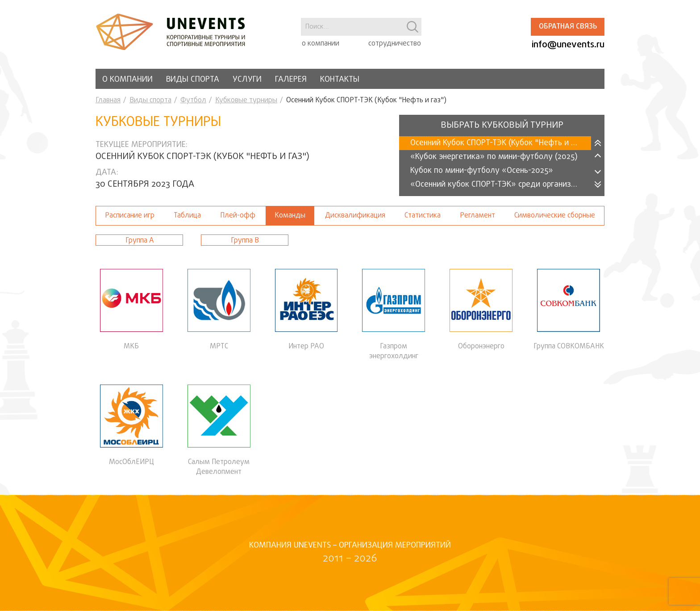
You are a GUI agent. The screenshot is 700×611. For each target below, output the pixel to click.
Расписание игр (130, 216)
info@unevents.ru (568, 45)
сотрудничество (395, 44)
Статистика (423, 216)
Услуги (247, 80)
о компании (321, 44)
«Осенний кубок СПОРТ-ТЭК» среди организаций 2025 (501, 185)
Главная (108, 100)
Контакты (340, 80)
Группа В (245, 241)
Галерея (291, 80)
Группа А (139, 241)
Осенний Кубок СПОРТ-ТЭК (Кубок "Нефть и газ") (500, 143)
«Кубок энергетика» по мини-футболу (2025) (494, 157)
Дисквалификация (355, 216)
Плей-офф (238, 216)
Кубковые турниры (246, 100)
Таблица (187, 216)
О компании (127, 80)
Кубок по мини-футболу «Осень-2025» (482, 171)
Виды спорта (193, 80)
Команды (290, 216)
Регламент (477, 216)
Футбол (193, 100)
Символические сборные (555, 216)
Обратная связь (568, 27)
